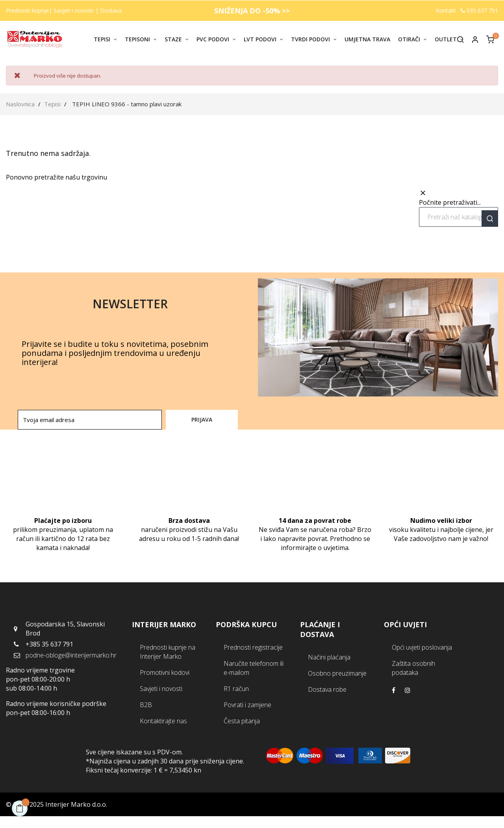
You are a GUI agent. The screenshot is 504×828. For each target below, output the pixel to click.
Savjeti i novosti (74, 10)
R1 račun (236, 689)
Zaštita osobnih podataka (413, 668)
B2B (146, 705)
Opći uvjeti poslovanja (422, 647)
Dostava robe (327, 689)
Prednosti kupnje (27, 10)
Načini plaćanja (329, 657)
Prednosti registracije (253, 647)
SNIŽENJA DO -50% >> (252, 11)
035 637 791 (479, 10)
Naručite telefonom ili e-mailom (254, 668)
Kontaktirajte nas (163, 721)
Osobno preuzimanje (337, 673)
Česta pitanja (242, 721)
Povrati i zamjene (247, 705)
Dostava (111, 10)
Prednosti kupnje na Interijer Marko (168, 652)
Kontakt (446, 10)
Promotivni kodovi (165, 672)
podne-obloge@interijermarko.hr (71, 655)
